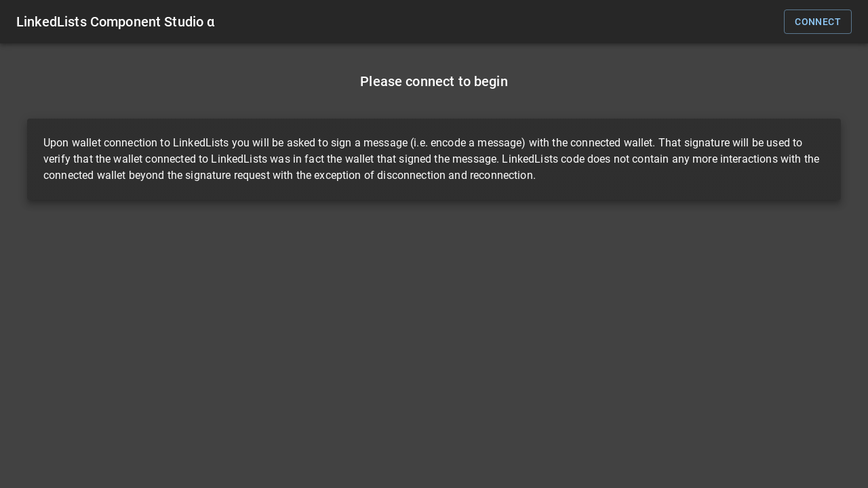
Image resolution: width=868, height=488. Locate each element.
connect (818, 22)
